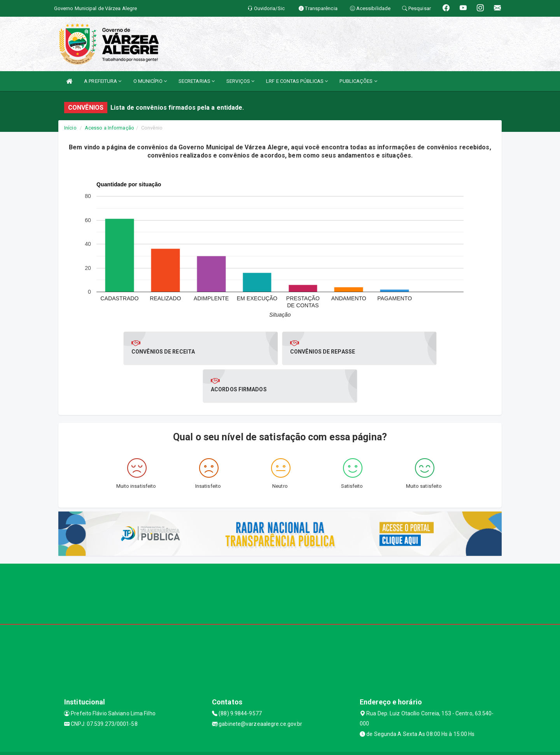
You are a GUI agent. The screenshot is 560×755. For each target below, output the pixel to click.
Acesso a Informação (109, 128)
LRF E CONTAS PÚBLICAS (297, 81)
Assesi (253, 745)
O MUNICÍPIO (150, 81)
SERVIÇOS (240, 81)
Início (70, 128)
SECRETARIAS (197, 81)
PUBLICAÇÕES (358, 81)
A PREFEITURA (103, 81)
